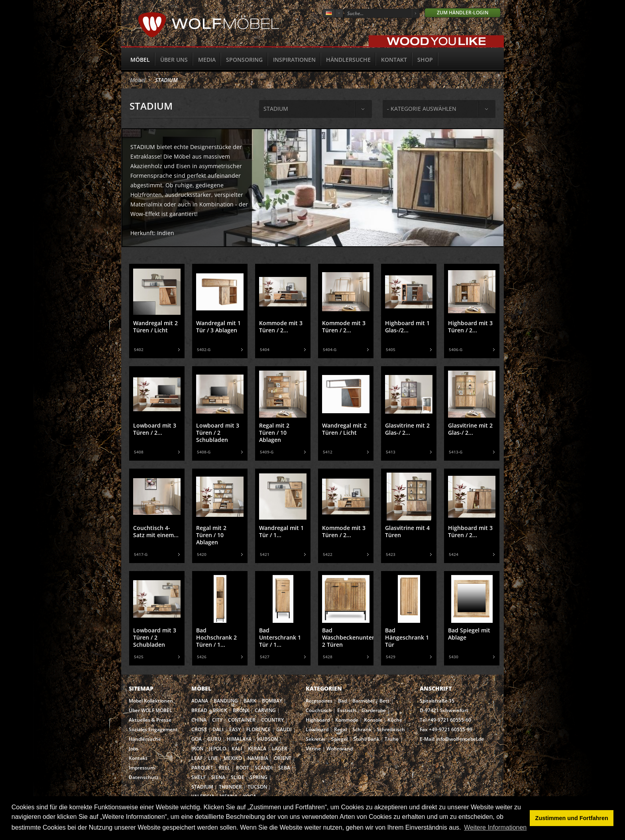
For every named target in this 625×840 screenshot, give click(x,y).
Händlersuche (348, 60)
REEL (225, 768)
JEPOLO (217, 749)
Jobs (134, 749)
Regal (340, 729)
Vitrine (313, 749)
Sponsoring (244, 60)
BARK (250, 701)
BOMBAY (272, 701)
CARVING (265, 710)
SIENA (218, 777)
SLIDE (238, 777)
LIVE (213, 758)
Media (207, 60)
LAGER (280, 749)
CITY (217, 720)
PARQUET (202, 768)
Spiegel (339, 739)
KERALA (257, 749)
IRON (197, 749)
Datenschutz (144, 777)
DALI (218, 729)
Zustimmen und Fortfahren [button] (572, 818)
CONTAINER (242, 720)
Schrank (362, 729)
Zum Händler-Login (463, 13)
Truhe (392, 739)
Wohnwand (340, 749)
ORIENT (283, 758)
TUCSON (257, 787)
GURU (214, 739)
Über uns (174, 60)
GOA (197, 739)
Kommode (347, 720)
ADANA (200, 701)
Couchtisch (319, 710)
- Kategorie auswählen (422, 109)
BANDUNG (226, 701)
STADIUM (166, 80)
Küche (395, 720)
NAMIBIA (258, 758)
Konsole (373, 720)
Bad (342, 701)
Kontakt (394, 60)
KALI (237, 749)
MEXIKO (233, 758)
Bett (384, 701)
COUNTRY (272, 720)
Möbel (140, 60)
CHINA (199, 720)
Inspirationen (294, 60)
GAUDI (284, 729)
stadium (276, 109)
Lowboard (317, 729)
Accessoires (319, 701)
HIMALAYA (239, 739)
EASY (235, 729)
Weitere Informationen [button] (495, 827)
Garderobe (374, 710)
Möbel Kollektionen (151, 701)
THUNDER (230, 787)
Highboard (318, 720)
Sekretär (316, 739)
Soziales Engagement (153, 729)
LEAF (197, 758)
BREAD (199, 710)
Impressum (142, 768)
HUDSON (267, 739)
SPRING (259, 777)
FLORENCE (258, 729)
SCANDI (264, 768)
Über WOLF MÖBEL (150, 710)
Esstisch (347, 710)
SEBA (284, 768)
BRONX (241, 710)
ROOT (243, 768)
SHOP (425, 60)
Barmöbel (363, 701)
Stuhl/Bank (366, 739)
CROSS (199, 729)
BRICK (220, 710)
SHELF (199, 777)
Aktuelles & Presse (150, 720)
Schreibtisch (391, 729)
